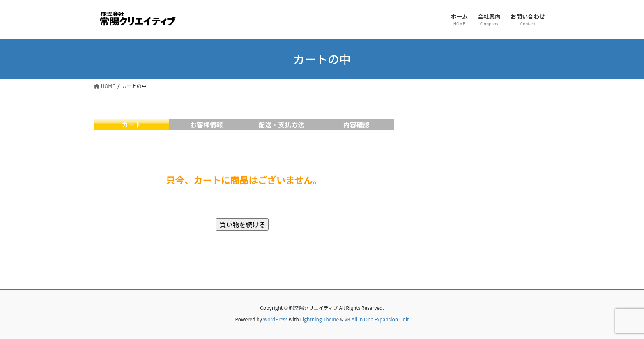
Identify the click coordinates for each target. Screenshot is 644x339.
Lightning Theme (319, 319)
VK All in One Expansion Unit (377, 319)
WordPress (276, 319)
